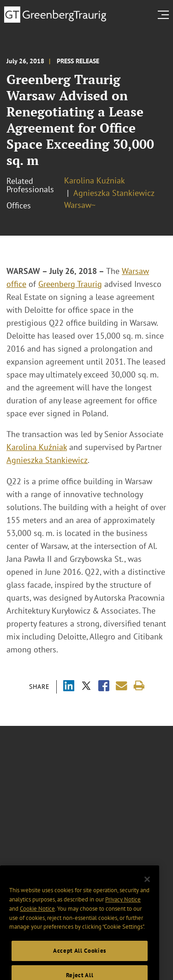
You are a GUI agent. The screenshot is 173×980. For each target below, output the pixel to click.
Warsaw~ (80, 205)
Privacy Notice (123, 911)
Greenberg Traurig (70, 284)
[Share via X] (86, 687)
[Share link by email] (122, 686)
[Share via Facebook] (104, 687)
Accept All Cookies (80, 962)
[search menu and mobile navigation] (165, 15)
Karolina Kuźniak (95, 180)
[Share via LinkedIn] (69, 687)
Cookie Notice (37, 920)
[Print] (139, 686)
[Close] (147, 891)
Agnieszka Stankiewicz (114, 193)
